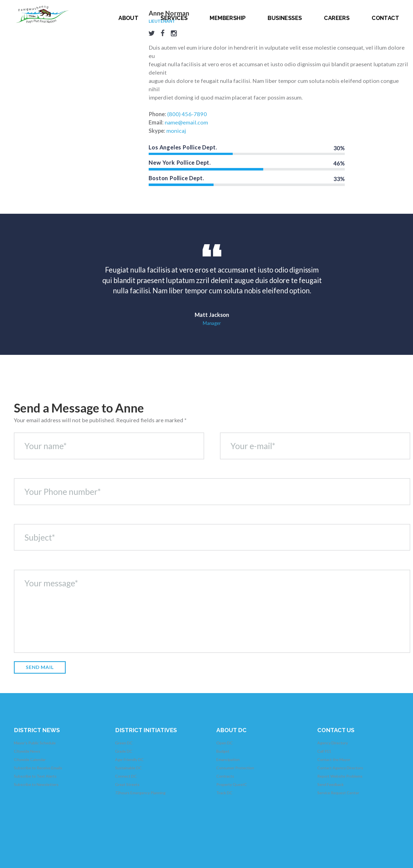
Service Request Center (338, 793)
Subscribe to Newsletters (36, 784)
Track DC (224, 793)
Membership (228, 18)
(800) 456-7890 (187, 114)
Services (174, 18)
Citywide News (27, 751)
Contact (385, 18)
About (128, 18)
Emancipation (228, 759)
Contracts (225, 776)
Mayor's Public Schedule (35, 743)
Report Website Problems (340, 776)
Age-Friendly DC (129, 759)
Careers (337, 18)
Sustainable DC (128, 768)
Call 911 (324, 751)
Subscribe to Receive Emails (38, 768)
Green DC (124, 743)
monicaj (176, 131)
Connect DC (126, 776)
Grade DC (124, 751)
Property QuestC (232, 784)
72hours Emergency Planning (140, 793)
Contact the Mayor (334, 759)
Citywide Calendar (30, 759)
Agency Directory (333, 743)
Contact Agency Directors (340, 768)
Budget (223, 751)
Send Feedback (330, 784)
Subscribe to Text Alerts (35, 776)
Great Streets (127, 784)
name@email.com (186, 122)
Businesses (285, 18)
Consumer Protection (235, 768)
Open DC (225, 743)
